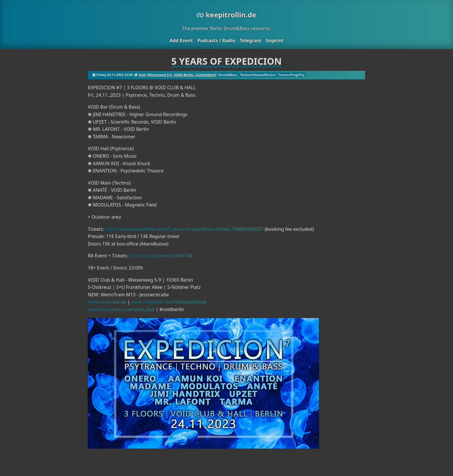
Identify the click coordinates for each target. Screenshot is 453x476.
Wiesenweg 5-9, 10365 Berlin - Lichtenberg (181, 75)
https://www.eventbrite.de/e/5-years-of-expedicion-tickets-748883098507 (184, 229)
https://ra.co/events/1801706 (161, 256)
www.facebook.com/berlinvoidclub (169, 302)
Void (142, 75)
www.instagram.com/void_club (121, 309)
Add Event (181, 40)
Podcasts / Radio (216, 40)
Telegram (250, 40)
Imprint (275, 40)
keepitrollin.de (226, 15)
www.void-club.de (107, 302)
